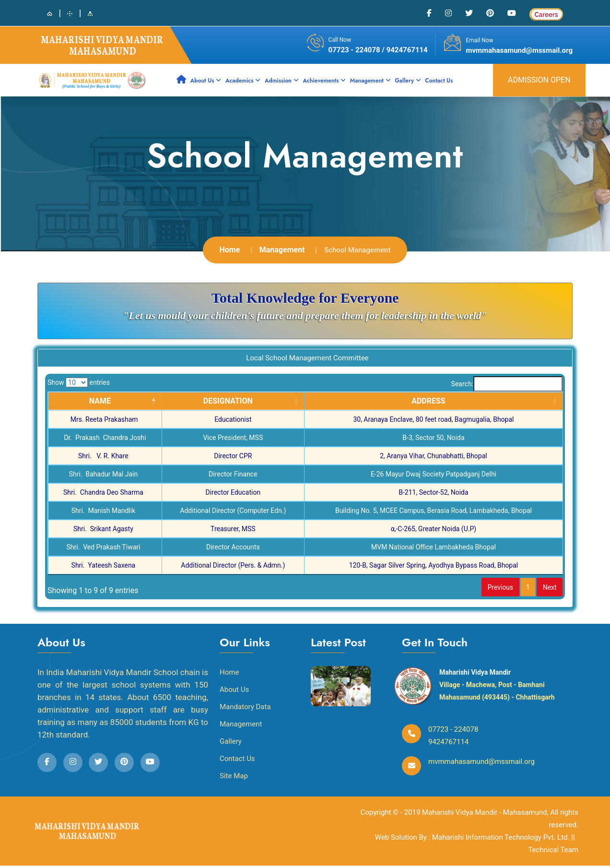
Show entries (79, 382)
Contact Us (439, 81)
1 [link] (519, 588)
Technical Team (553, 852)
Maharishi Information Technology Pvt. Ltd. (502, 840)
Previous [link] (485, 588)
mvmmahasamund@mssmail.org (519, 50)
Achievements (324, 81)
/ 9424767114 (405, 50)
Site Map (234, 778)
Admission (282, 81)
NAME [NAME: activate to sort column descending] (100, 401)
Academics (243, 81)
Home (230, 250)
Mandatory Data (245, 709)
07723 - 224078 (355, 50)
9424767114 (448, 744)
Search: (507, 384)
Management (370, 81)
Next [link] (546, 588)
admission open (539, 80)
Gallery (408, 81)
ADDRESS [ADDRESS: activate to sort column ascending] (428, 401)
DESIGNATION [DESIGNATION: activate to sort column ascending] (228, 401)
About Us (206, 81)
